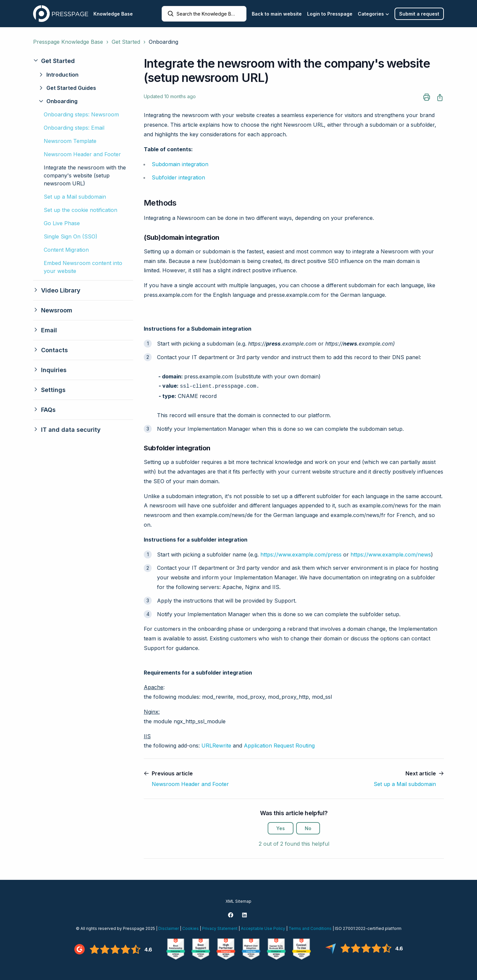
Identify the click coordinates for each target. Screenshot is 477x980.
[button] (83, 61)
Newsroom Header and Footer (82, 154)
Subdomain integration (180, 164)
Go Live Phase (62, 223)
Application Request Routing (279, 746)
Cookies (190, 928)
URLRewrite (216, 746)
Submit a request (419, 14)
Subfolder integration (178, 177)
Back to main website (277, 14)
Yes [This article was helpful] (281, 828)
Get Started (126, 42)
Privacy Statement (220, 928)
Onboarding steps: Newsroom (81, 114)
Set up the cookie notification (80, 210)
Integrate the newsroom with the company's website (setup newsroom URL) (85, 175)
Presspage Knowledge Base (68, 42)
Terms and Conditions (310, 928)
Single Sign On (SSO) (71, 236)
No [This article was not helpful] (308, 828)
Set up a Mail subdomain (75, 197)
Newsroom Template (70, 141)
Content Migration (66, 250)
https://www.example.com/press (301, 555)
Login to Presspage (330, 14)
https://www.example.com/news (391, 555)
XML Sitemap (238, 901)
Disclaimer (169, 928)
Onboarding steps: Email (74, 128)
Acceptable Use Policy (263, 928)
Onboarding (163, 42)
